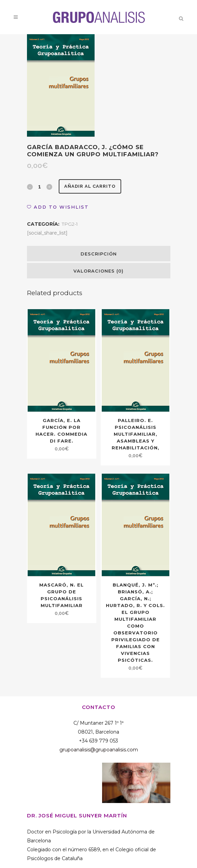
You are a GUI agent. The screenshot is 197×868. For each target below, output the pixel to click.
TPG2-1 (70, 224)
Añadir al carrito (90, 186)
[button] (58, 207)
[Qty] (40, 186)
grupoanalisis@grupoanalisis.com (99, 750)
